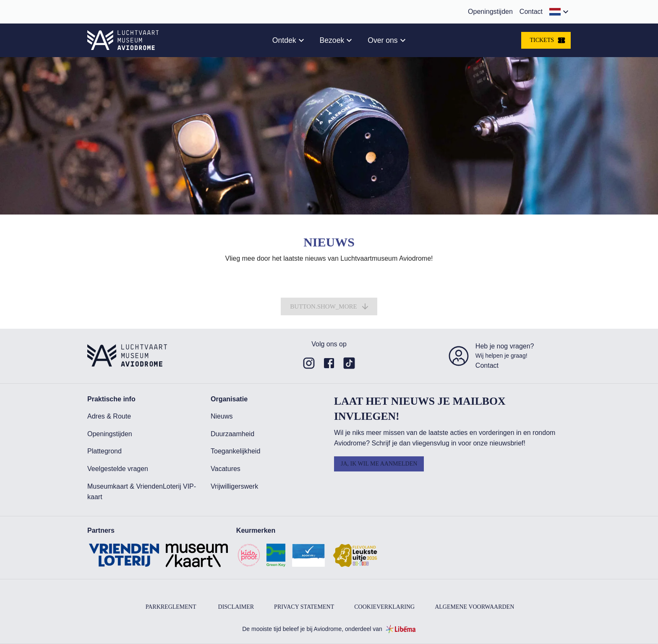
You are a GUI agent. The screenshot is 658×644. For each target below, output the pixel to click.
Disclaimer (236, 607)
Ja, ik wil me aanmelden (379, 464)
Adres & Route (109, 416)
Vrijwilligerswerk (234, 486)
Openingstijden (490, 12)
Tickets (548, 40)
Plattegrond (104, 451)
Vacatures (226, 469)
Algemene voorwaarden (474, 607)
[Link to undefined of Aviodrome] (309, 363)
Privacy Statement (304, 607)
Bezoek (332, 40)
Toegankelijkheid (235, 451)
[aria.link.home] (123, 40)
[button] (560, 12)
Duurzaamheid (232, 434)
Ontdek (284, 40)
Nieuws (222, 416)
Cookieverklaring (384, 607)
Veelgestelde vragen (118, 469)
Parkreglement (171, 607)
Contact (531, 12)
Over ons (383, 40)
